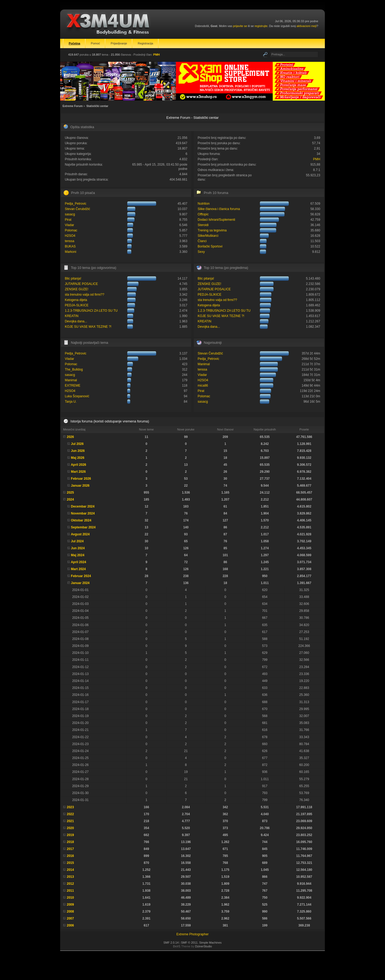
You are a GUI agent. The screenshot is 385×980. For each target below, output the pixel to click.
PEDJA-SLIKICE (77, 305)
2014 (70, 870)
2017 (70, 849)
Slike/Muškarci (208, 236)
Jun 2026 (78, 451)
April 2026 (78, 465)
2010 (70, 898)
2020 (70, 828)
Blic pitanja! (73, 279)
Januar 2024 (80, 583)
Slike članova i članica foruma (219, 209)
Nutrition (204, 204)
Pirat (68, 220)
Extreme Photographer (193, 934)
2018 (70, 842)
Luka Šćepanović (77, 396)
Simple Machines (210, 943)
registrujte (261, 26)
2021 (70, 821)
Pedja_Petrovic (76, 204)
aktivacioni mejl (307, 26)
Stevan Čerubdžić (77, 209)
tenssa (69, 241)
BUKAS (70, 246)
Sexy (201, 252)
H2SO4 (70, 236)
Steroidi (203, 225)
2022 (70, 814)
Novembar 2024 (83, 513)
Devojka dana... (76, 321)
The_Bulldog (74, 369)
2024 (70, 499)
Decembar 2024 (83, 506)
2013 (70, 877)
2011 (70, 891)
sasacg (70, 214)
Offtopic (203, 214)
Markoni (70, 252)
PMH (156, 55)
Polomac (71, 230)
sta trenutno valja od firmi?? (84, 295)
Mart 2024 (78, 569)
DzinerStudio (204, 946)
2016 (70, 856)
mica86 (203, 386)
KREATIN (72, 316)
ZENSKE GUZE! (76, 289)
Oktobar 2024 (81, 520)
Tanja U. (71, 402)
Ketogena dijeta (76, 300)
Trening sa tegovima (212, 230)
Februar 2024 (81, 576)
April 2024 (78, 562)
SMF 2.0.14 (171, 943)
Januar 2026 (80, 486)
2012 (70, 884)
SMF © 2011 (189, 943)
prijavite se (240, 26)
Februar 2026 (81, 479)
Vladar (69, 225)
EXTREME (72, 386)
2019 (70, 835)
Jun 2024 (78, 548)
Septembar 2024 (83, 527)
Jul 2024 (77, 541)
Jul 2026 (77, 444)
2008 (70, 912)
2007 (70, 918)
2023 (70, 807)
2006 (70, 925)
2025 (70, 493)
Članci (202, 241)
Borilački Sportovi (210, 246)
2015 (70, 863)
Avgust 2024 (80, 534)
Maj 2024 (78, 555)
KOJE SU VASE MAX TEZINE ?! (88, 327)
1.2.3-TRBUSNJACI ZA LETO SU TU (91, 311)
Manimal (71, 380)
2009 (70, 905)
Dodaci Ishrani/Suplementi (216, 220)
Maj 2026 (78, 458)
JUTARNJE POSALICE (81, 284)
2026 (70, 437)
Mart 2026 (78, 472)
